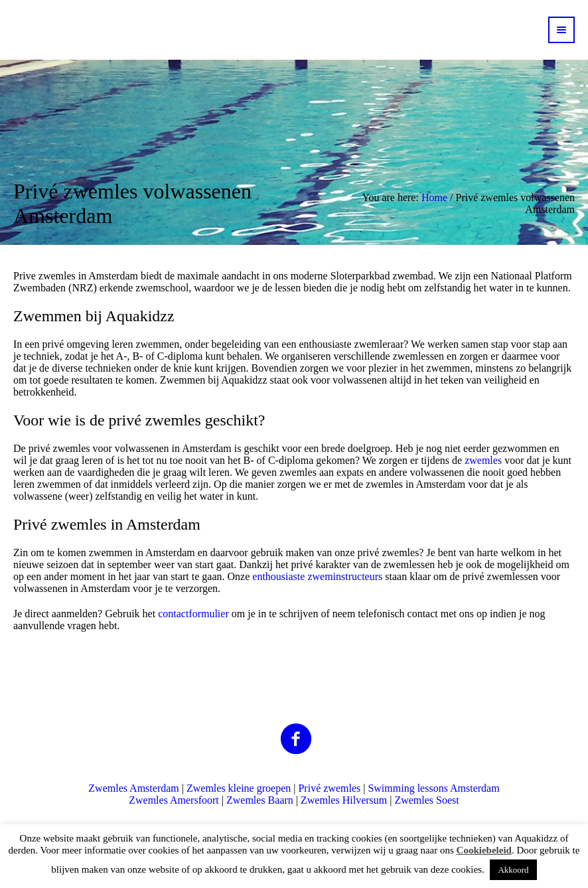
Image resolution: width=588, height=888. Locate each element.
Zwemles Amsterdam (133, 788)
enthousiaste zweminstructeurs (317, 576)
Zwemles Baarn (260, 800)
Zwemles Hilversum (344, 800)
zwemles (483, 460)
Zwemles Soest (426, 800)
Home (434, 197)
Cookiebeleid (484, 850)
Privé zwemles (329, 788)
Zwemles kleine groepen (239, 788)
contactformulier (195, 614)
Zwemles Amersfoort (174, 800)
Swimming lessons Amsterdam (433, 788)
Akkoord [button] (513, 870)
